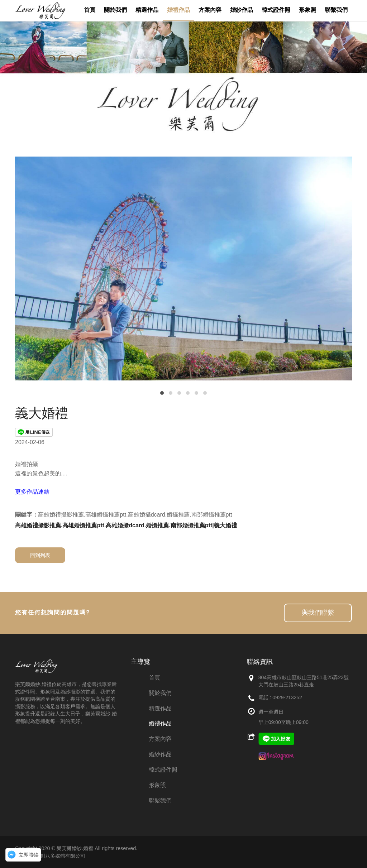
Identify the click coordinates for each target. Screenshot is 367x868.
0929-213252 (287, 697)
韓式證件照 (163, 770)
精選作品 (160, 708)
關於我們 (160, 693)
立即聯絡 (29, 855)
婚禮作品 (160, 723)
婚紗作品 (160, 754)
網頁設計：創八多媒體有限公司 (50, 856)
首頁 (154, 678)
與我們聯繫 (318, 613)
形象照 (157, 785)
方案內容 (160, 739)
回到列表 (40, 555)
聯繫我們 (160, 800)
